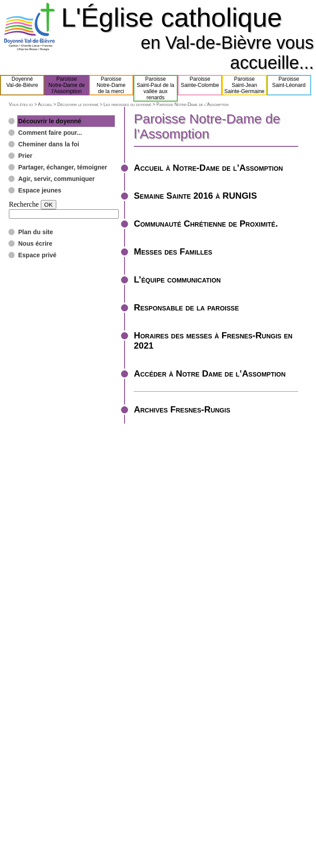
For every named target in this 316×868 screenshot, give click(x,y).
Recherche (24, 204)
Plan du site (36, 232)
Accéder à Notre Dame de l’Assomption (210, 373)
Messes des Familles (173, 251)
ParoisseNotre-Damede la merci (111, 85)
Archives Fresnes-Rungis (182, 409)
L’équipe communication (177, 279)
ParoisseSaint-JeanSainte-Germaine (244, 85)
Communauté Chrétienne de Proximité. (206, 224)
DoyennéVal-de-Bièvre (22, 85)
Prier (25, 156)
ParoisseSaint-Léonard (289, 85)
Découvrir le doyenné (78, 104)
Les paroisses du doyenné (128, 104)
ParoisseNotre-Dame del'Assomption (66, 85)
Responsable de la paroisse (186, 307)
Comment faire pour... (50, 133)
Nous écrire (35, 244)
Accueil (45, 104)
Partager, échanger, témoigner (63, 167)
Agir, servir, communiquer (57, 179)
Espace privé (37, 255)
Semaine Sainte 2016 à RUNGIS (195, 196)
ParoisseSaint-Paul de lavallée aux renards (156, 88)
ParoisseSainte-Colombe (200, 85)
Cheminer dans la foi (49, 144)
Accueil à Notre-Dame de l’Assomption (208, 168)
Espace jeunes (40, 190)
